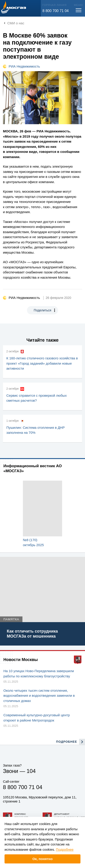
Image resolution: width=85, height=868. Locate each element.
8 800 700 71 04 (56, 11)
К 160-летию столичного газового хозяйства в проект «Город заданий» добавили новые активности (42, 363)
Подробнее (65, 849)
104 (31, 771)
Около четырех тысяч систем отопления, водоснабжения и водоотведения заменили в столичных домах (39, 696)
